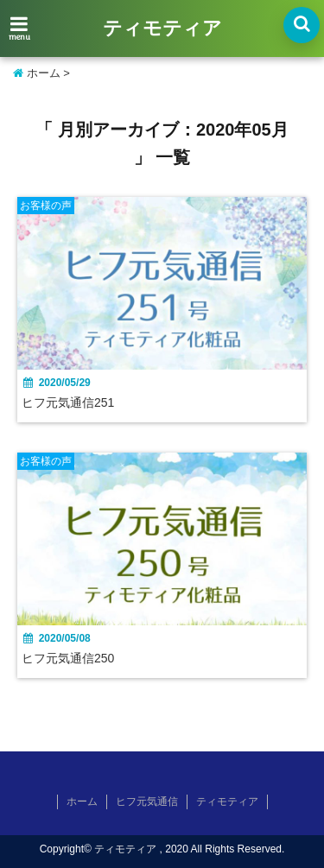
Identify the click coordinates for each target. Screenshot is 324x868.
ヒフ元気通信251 (68, 402)
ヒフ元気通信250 (68, 658)
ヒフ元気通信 (147, 801)
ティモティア (162, 29)
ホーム (37, 73)
